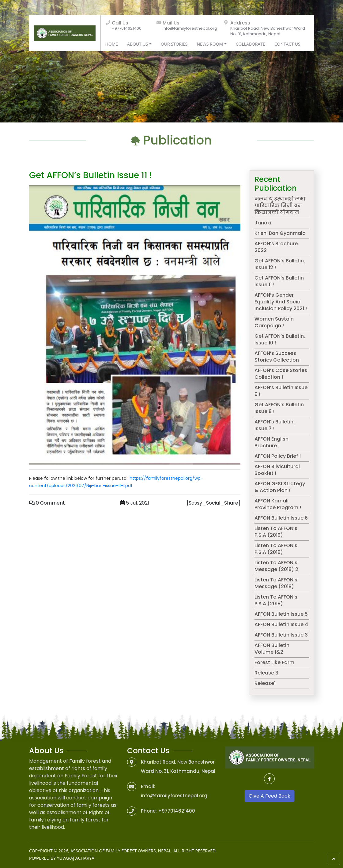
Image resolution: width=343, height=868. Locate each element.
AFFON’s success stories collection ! (278, 357)
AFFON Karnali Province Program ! (278, 504)
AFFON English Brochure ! (271, 442)
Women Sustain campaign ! (274, 322)
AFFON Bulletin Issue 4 (281, 624)
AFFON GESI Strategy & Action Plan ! (280, 487)
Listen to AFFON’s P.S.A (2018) (276, 600)
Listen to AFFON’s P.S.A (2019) (276, 532)
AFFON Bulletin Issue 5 (281, 614)
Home (112, 44)
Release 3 (266, 673)
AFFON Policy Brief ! (278, 456)
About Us (138, 44)
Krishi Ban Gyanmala (280, 233)
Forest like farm (274, 662)
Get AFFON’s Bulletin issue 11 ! (279, 281)
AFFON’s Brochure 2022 (276, 247)
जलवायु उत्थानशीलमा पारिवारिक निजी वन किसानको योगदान (280, 206)
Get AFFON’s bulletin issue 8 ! (279, 408)
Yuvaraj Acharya (76, 858)
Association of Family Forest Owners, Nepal (121, 851)
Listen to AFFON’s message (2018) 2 (276, 566)
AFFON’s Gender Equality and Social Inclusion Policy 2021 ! (281, 302)
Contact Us (287, 44)
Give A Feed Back (269, 796)
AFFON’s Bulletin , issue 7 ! (275, 425)
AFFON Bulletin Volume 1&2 (272, 649)
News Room (210, 44)
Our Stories (174, 44)
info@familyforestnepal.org (190, 28)
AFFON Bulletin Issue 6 (281, 518)
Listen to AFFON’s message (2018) (276, 583)
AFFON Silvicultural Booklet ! (277, 470)
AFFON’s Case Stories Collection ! (281, 374)
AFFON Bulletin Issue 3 (281, 635)
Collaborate (251, 44)
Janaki (263, 223)
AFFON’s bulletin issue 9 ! (281, 391)
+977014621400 (127, 28)
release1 (265, 683)
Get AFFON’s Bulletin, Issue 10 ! (280, 339)
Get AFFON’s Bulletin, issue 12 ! (280, 264)
